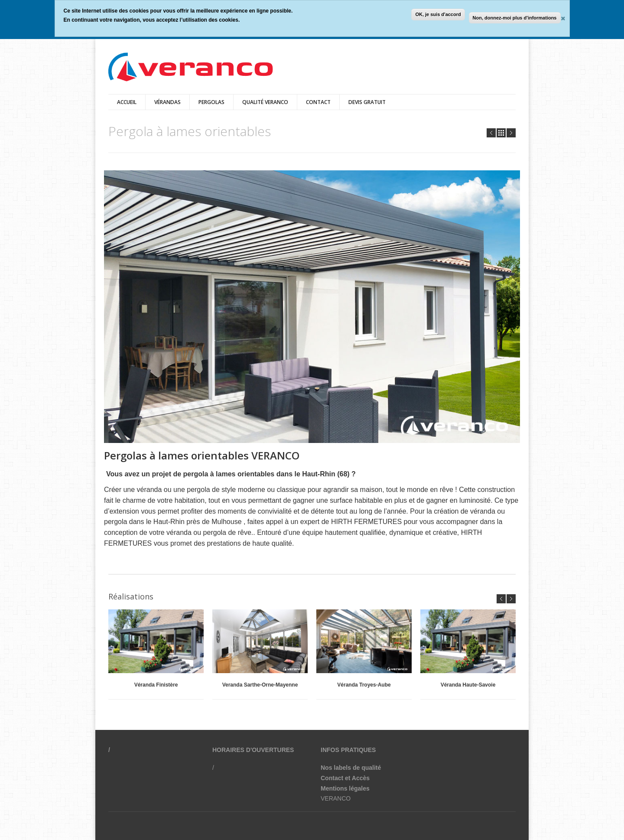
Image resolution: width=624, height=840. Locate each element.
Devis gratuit (367, 102)
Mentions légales (345, 788)
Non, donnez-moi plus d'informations (515, 18)
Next (511, 133)
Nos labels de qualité (351, 768)
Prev (491, 133)
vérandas (167, 102)
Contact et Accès (345, 778)
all (501, 133)
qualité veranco (265, 102)
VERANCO (336, 798)
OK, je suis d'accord (438, 14)
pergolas (211, 102)
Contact (318, 102)
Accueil (127, 102)
